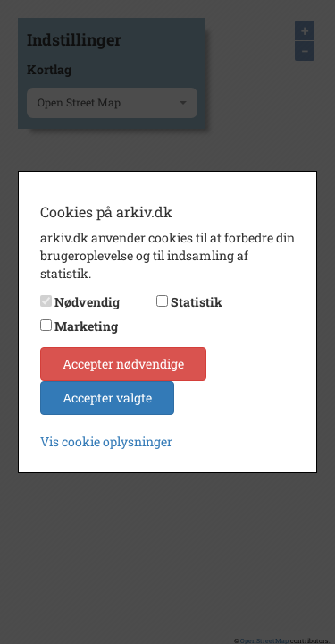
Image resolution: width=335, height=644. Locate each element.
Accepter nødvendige (123, 364)
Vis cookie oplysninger (106, 441)
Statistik (197, 302)
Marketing (86, 326)
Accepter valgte (107, 398)
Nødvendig (87, 302)
